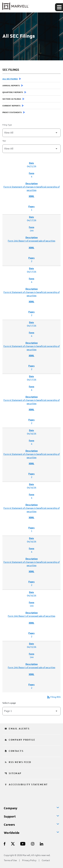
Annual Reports (11, 86)
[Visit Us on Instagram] (33, 844)
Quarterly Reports (13, 92)
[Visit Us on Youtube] (23, 844)
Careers (9, 825)
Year (4, 141)
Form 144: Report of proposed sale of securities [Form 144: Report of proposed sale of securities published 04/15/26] (31, 668)
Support (10, 817)
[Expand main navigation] (59, 7)
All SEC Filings (10, 79)
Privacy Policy (29, 861)
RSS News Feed (18, 762)
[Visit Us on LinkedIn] (42, 844)
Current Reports (11, 106)
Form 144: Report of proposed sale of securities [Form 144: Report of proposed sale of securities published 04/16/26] (31, 616)
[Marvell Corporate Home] (16, 6)
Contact (46, 861)
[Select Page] (31, 711)
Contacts (14, 751)
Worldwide (12, 833)
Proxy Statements (12, 113)
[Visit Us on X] (13, 844)
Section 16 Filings (12, 99)
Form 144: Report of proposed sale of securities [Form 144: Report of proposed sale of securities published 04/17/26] (31, 241)
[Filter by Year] (31, 149)
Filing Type (7, 125)
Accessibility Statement (26, 785)
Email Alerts (17, 729)
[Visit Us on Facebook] (5, 844)
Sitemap (13, 773)
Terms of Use (10, 861)
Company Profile (20, 740)
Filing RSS (54, 697)
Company (11, 808)
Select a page (9, 703)
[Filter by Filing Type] (31, 133)
